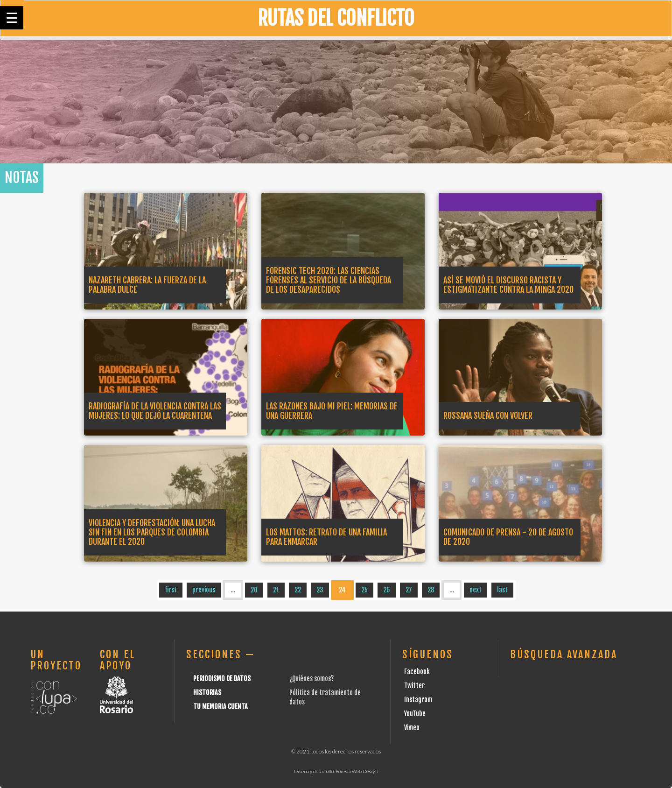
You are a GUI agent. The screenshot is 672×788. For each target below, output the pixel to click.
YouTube (415, 714)
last (502, 590)
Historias (207, 693)
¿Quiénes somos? (311, 679)
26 (387, 590)
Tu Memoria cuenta (220, 707)
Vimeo (412, 728)
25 (364, 590)
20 (254, 590)
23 (320, 590)
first (171, 590)
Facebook (417, 672)
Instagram (418, 700)
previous (204, 590)
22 (298, 590)
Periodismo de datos (222, 679)
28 (431, 590)
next (476, 590)
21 (276, 590)
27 (409, 590)
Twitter (414, 686)
